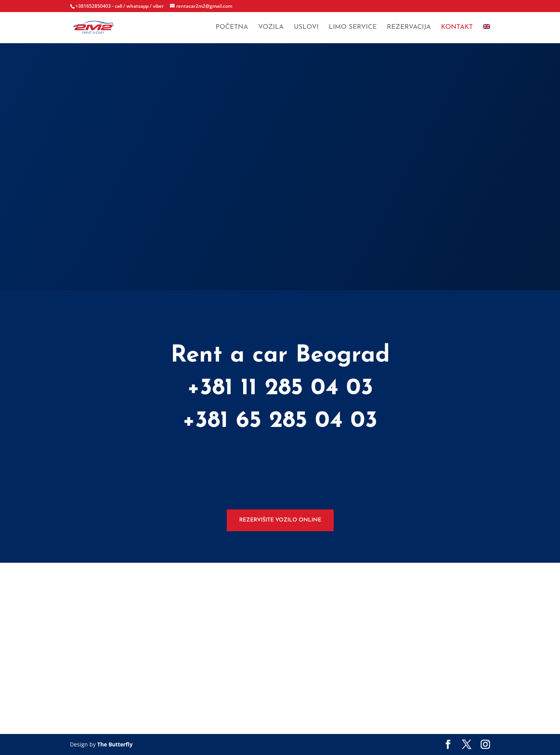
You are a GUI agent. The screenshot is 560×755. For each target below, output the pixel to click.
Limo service (353, 28)
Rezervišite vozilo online (280, 520)
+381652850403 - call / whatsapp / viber (120, 6)
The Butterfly (115, 744)
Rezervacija (409, 28)
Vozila (271, 28)
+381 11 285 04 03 (280, 388)
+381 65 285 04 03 (280, 421)
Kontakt (457, 28)
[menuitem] (486, 34)
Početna (232, 28)
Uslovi (306, 28)
